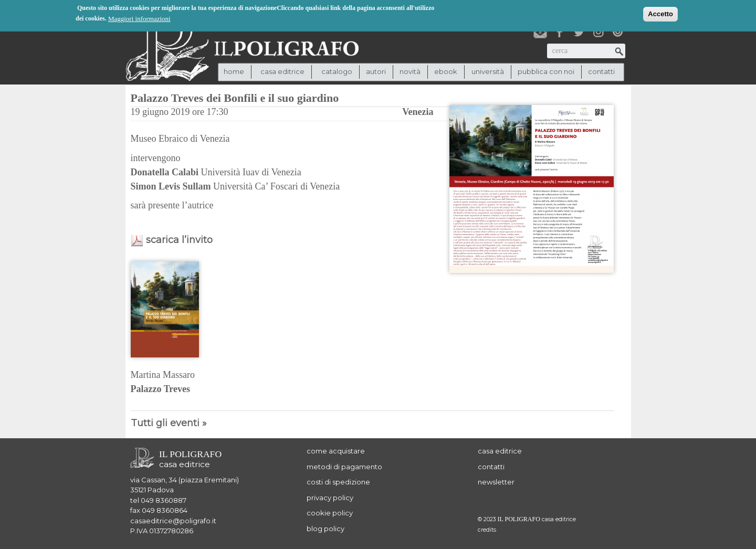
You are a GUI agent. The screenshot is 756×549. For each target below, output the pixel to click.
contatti (601, 71)
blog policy (325, 529)
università (488, 71)
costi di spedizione (338, 482)
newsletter (496, 482)
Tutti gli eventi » (169, 423)
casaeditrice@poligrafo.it (173, 521)
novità (410, 71)
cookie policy (330, 513)
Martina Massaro (163, 375)
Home (234, 71)
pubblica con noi (546, 71)
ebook (446, 71)
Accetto (660, 13)
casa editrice (500, 451)
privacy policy (330, 498)
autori (376, 71)
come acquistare (336, 451)
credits (487, 530)
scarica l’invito (179, 240)
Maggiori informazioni (139, 18)
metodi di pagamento (344, 467)
